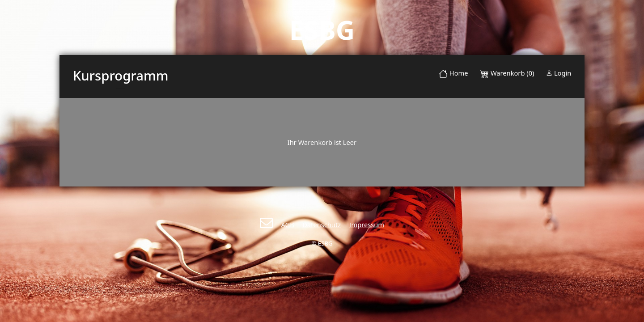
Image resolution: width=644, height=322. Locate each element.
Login (559, 73)
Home (453, 73)
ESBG (322, 30)
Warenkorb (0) (508, 73)
